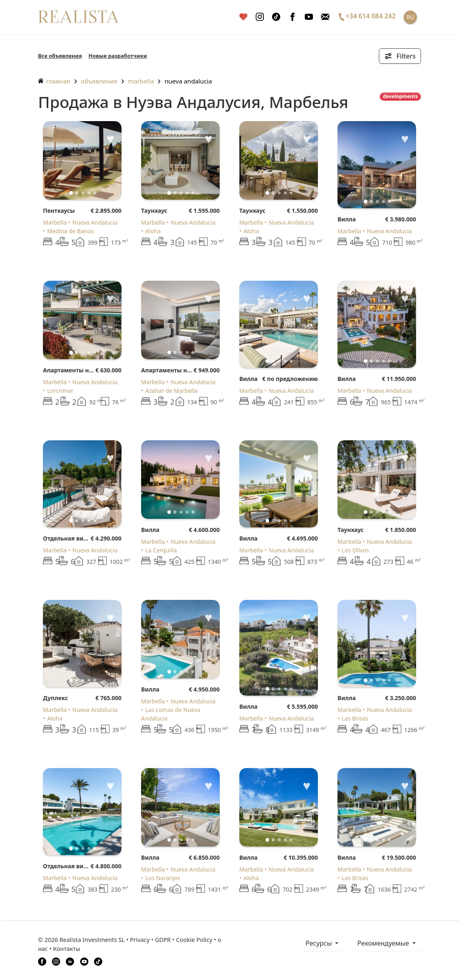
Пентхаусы (59, 211)
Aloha (153, 231)
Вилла (347, 219)
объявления (99, 81)
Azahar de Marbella (171, 391)
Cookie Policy (194, 940)
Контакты (67, 949)
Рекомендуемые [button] (384, 943)
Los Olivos (355, 550)
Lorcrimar (60, 391)
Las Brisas (355, 718)
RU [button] (411, 17)
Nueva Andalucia (188, 81)
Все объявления (60, 56)
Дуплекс (55, 698)
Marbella (141, 81)
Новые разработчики (118, 56)
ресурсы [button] (319, 943)
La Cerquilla (161, 550)
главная (54, 81)
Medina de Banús (70, 231)
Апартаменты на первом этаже (69, 370)
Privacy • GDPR (151, 940)
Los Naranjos (163, 878)
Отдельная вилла (67, 538)
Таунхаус (154, 211)
